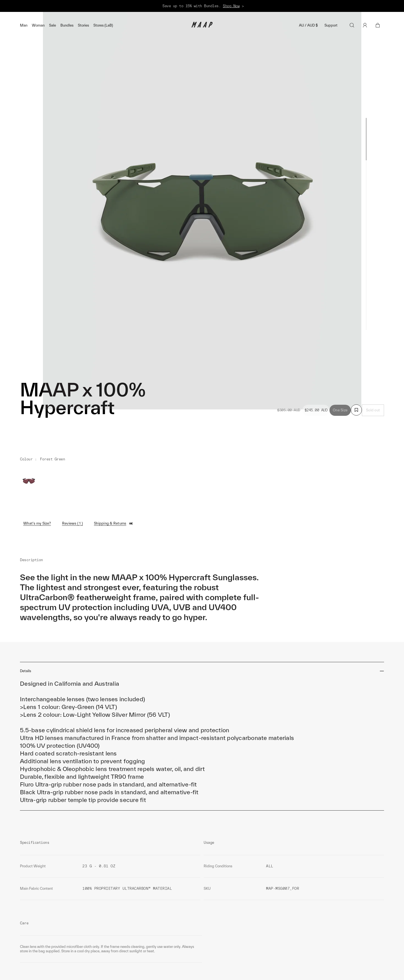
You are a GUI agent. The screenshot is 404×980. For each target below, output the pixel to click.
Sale (53, 25)
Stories (83, 25)
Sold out (373, 410)
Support (331, 25)
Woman (38, 25)
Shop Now (231, 6)
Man (24, 25)
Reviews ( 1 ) (72, 523)
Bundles (67, 25)
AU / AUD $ (308, 25)
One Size (340, 410)
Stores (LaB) (103, 25)
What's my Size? (37, 523)
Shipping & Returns (113, 523)
